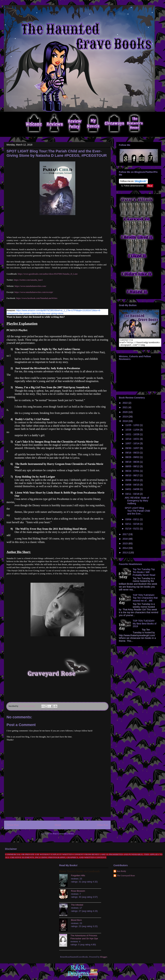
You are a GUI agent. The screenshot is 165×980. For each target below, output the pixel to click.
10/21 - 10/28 (132, 436)
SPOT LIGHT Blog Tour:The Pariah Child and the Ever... (137, 512)
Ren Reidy (121, 871)
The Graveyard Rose (126, 875)
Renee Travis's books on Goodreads (79, 871)
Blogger (104, 957)
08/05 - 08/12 (132, 468)
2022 (126, 404)
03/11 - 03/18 (132, 495)
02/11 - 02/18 (132, 525)
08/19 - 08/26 (132, 463)
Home (58, 825)
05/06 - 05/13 (132, 482)
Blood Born (76, 920)
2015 (126, 545)
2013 (126, 554)
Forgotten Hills (78, 875)
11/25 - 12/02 (132, 427)
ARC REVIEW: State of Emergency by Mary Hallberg (137, 502)
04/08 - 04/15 (132, 486)
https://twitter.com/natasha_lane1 (28, 280)
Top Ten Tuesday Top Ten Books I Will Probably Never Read (144, 574)
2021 (126, 409)
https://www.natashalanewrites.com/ (30, 286)
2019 (126, 418)
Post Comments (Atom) (63, 834)
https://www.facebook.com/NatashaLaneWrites (37, 298)
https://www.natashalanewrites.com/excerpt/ (34, 292)
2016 (126, 540)
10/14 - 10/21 (132, 440)
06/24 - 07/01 (132, 472)
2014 (126, 550)
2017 (126, 536)
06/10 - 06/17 (132, 477)
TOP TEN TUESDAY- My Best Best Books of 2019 (145, 625)
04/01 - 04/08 (132, 491)
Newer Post (13, 825)
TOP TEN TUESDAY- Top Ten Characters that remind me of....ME (145, 599)
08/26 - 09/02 (132, 459)
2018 (126, 423)
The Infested (77, 905)
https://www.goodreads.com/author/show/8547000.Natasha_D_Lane (48, 274)
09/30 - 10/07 (132, 450)
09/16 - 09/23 (132, 454)
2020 (126, 414)
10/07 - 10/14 (132, 445)
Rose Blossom (78, 891)
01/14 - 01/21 (132, 530)
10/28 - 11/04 (132, 431)
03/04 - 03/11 (132, 521)
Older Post (103, 825)
